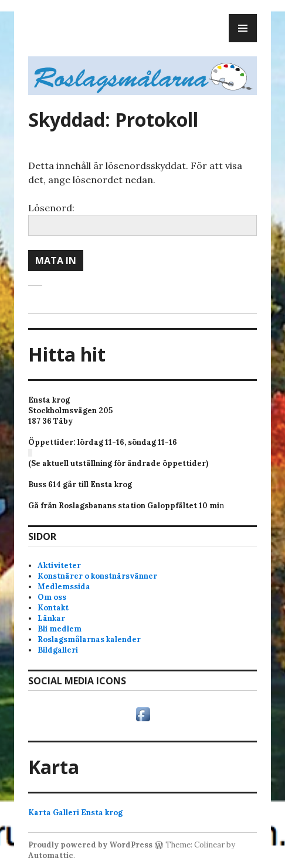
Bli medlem (60, 629)
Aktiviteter (59, 565)
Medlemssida (64, 587)
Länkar (51, 618)
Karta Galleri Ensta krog (75, 813)
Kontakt (53, 608)
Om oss (52, 597)
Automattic (51, 855)
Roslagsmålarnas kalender (89, 639)
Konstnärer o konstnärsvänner (97, 576)
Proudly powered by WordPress (90, 845)
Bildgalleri (58, 650)
